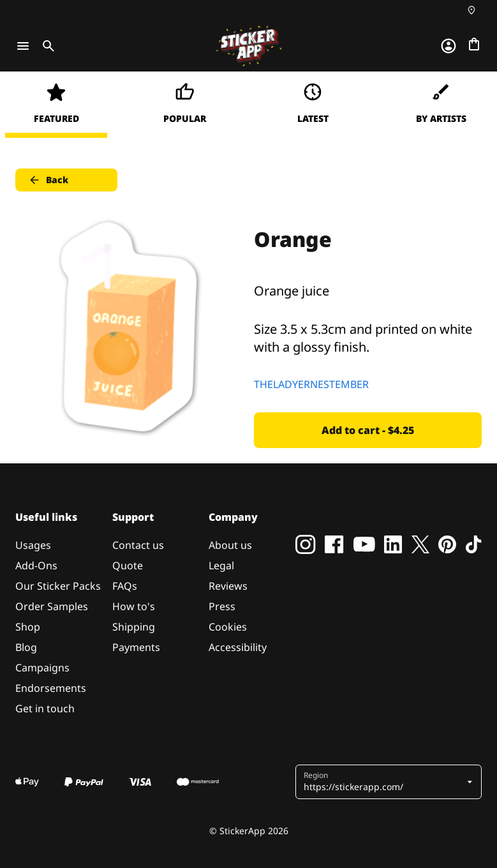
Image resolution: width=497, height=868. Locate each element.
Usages (33, 545)
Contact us (138, 545)
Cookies (228, 627)
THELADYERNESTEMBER (311, 384)
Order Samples (52, 606)
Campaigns (42, 668)
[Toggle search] (46, 46)
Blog (26, 647)
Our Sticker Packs (58, 586)
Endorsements (51, 688)
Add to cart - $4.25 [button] (368, 430)
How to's (134, 606)
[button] (384, 782)
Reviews (228, 586)
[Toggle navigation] (23, 46)
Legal (221, 565)
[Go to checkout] (474, 44)
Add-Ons (36, 565)
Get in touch (45, 708)
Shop (28, 627)
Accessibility (238, 647)
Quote (128, 565)
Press (222, 606)
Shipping (134, 627)
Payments (136, 647)
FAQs (125, 586)
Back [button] (48, 180)
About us (230, 545)
